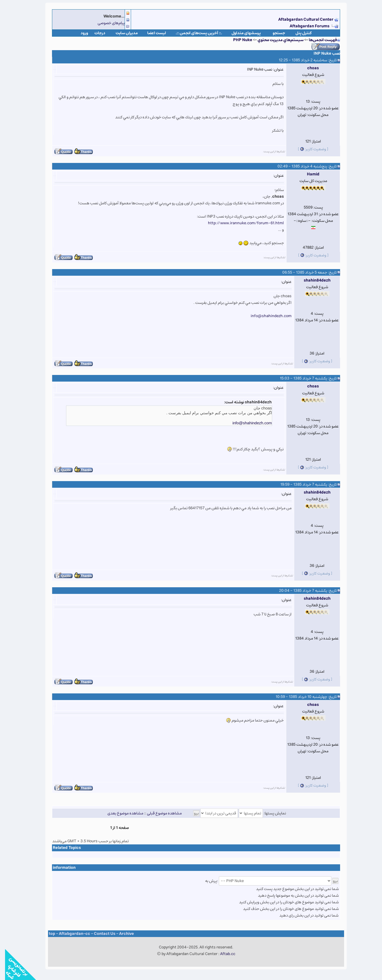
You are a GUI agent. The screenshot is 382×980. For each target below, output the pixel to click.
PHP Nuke (238, 40)
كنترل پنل (299, 33)
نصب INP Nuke (322, 53)
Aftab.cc (223, 954)
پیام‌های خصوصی (106, 23)
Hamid (308, 174)
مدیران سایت (122, 33)
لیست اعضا (152, 33)
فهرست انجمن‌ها (318, 40)
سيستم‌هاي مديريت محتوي (275, 40)
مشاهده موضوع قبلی (159, 813)
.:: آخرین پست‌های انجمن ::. (194, 33)
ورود (79, 33)
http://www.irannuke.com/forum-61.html (241, 223)
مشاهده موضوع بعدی (120, 813)
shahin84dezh (312, 280)
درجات (95, 33)
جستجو (274, 33)
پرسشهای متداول (241, 33)
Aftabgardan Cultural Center (301, 20)
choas (308, 68)
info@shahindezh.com (266, 316)
